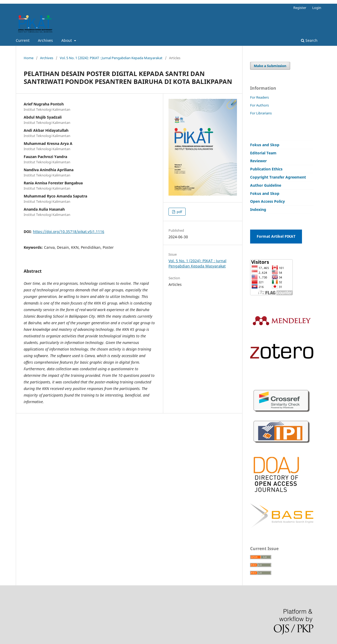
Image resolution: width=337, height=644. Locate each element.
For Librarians (261, 113)
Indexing (258, 209)
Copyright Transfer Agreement (278, 177)
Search (309, 40)
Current (23, 40)
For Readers (259, 97)
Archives (45, 40)
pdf (179, 212)
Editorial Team (263, 153)
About (67, 40)
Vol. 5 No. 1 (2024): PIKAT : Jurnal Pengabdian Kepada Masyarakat (111, 58)
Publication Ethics (266, 169)
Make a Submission (270, 66)
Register (300, 8)
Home (29, 58)
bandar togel (333, 5)
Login (317, 8)
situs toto (334, 5)
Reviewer (258, 161)
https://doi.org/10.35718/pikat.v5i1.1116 (69, 232)
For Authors (259, 105)
